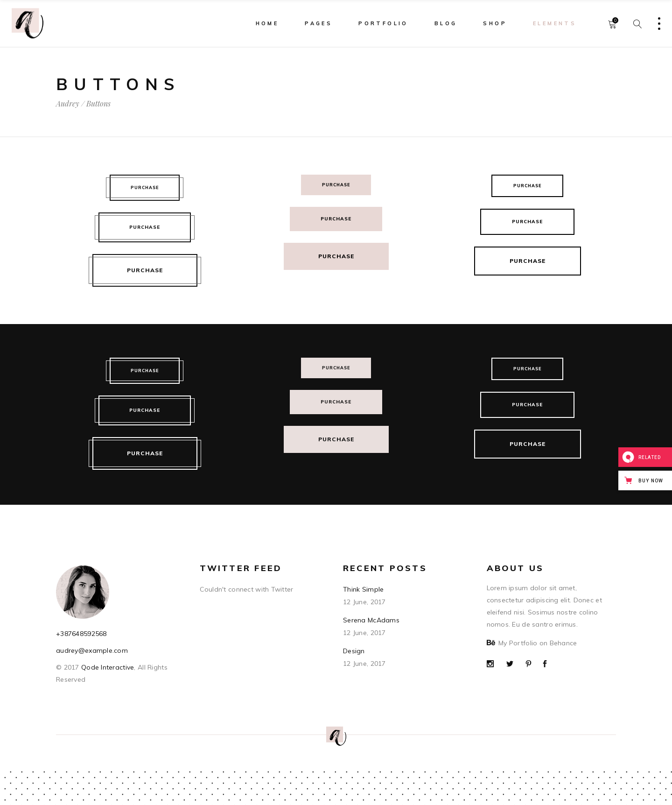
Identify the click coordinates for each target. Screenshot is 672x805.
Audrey (68, 104)
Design (354, 651)
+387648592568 (81, 634)
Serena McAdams (371, 620)
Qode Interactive (107, 667)
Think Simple (363, 589)
